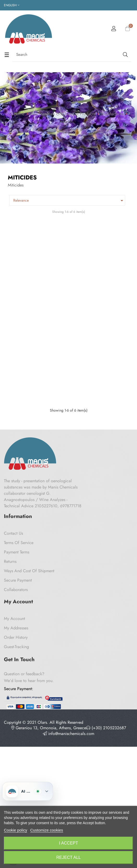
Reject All (69, 857)
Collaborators (16, 736)
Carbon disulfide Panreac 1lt (33, 505)
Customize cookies (47, 830)
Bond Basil (17, 290)
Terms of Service (19, 689)
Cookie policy (16, 830)
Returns (10, 708)
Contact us (13, 680)
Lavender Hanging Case (29, 397)
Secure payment (18, 727)
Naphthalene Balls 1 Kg (97, 397)
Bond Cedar (87, 290)
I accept (68, 843)
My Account (14, 765)
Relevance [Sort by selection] (69, 201)
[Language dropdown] (12, 5)
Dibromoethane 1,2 (93, 505)
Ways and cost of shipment (29, 718)
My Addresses (16, 775)
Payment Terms (17, 699)
